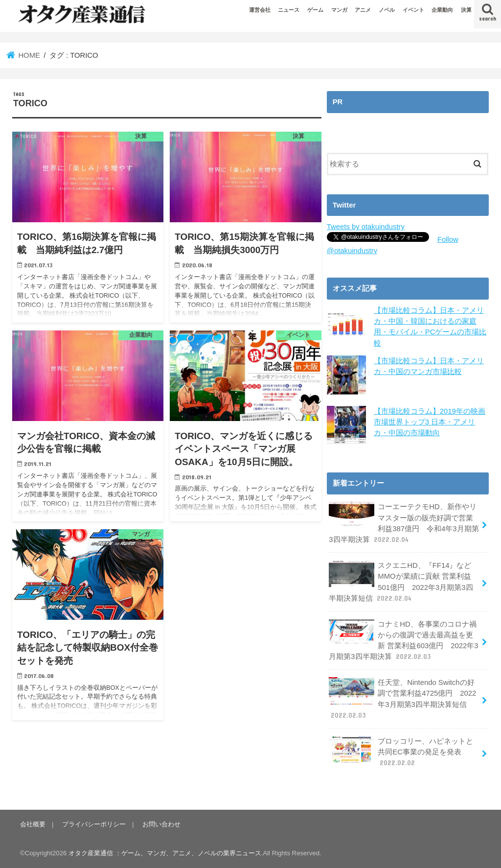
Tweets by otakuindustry (366, 227)
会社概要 (33, 824)
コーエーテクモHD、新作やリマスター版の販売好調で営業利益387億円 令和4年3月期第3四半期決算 (404, 523)
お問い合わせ (161, 824)
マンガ (339, 10)
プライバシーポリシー (94, 824)
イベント (413, 10)
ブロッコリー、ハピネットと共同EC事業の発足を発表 (401, 752)
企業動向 (442, 10)
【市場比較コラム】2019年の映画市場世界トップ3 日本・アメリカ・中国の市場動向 (430, 422)
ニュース (289, 10)
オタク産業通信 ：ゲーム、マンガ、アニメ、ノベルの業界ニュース (165, 853)
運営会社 (260, 10)
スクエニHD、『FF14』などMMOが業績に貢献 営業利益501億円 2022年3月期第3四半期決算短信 (401, 582)
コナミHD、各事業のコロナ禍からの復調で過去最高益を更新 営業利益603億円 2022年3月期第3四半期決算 (403, 640)
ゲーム (315, 10)
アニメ (363, 10)
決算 (466, 10)
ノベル (387, 10)
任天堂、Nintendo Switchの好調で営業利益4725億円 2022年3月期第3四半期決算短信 (402, 699)
